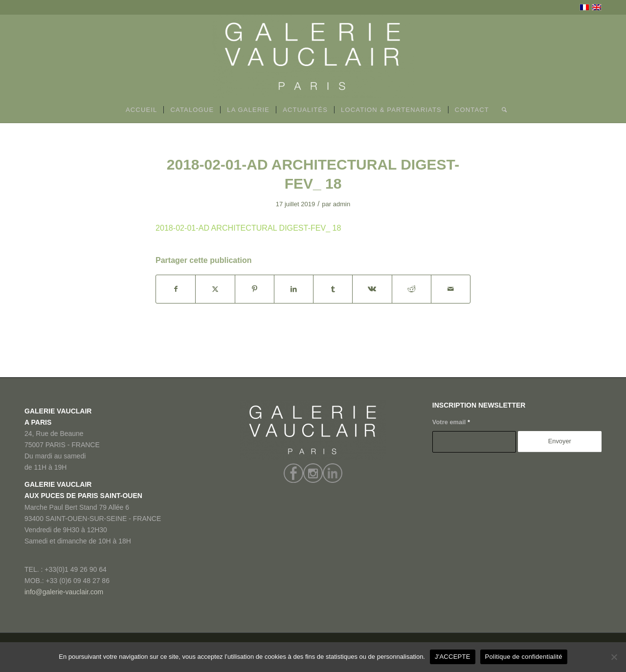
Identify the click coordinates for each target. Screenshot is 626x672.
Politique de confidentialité (524, 657)
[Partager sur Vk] (372, 289)
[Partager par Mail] (451, 289)
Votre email (451, 422)
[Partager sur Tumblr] (333, 289)
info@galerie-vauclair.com (64, 592)
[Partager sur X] (215, 289)
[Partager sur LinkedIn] (294, 289)
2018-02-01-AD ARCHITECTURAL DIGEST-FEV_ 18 (248, 228)
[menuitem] (142, 110)
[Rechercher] (501, 110)
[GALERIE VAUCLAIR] (313, 56)
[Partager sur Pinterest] (255, 289)
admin (342, 204)
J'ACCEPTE (453, 657)
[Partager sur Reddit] (412, 289)
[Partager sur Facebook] (176, 289)
